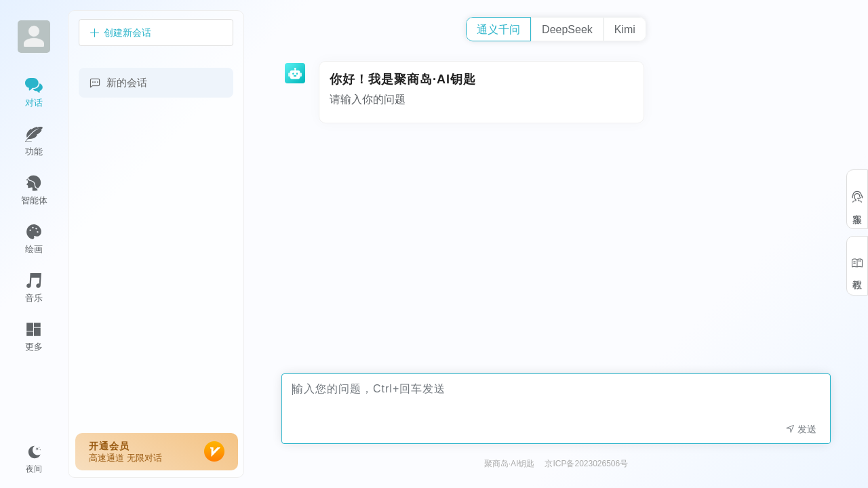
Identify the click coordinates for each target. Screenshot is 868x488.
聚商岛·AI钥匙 (510, 464)
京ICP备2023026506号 (586, 464)
